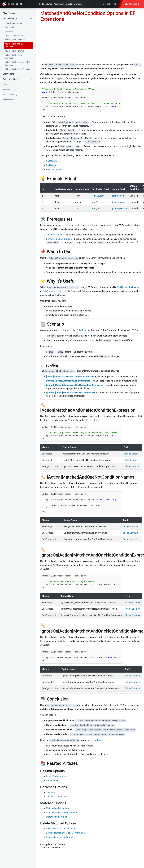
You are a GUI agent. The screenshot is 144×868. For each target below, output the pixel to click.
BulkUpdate (52, 161)
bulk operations (94, 740)
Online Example (131, 454)
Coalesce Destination (14, 36)
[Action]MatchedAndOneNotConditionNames (68, 381)
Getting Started (46, 4)
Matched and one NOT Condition (15, 45)
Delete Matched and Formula (17, 69)
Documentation (60, 4)
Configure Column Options (59, 239)
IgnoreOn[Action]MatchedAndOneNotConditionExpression (74, 385)
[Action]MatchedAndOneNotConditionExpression (70, 376)
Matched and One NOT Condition (62, 812)
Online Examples (75, 4)
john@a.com (98, 196)
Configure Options (55, 235)
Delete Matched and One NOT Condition (65, 833)
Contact (106, 4)
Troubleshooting (10, 95)
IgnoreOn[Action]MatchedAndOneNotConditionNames (73, 393)
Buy (115, 4)
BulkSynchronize (54, 169)
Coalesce (9, 31)
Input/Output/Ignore (14, 23)
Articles (6, 90)
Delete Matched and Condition (14, 56)
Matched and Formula (14, 51)
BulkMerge (51, 165)
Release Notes (9, 99)
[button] (18, 13)
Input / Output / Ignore (57, 776)
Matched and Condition (15, 40)
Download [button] (132, 4)
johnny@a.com (120, 208)
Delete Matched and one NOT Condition (18, 64)
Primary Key (10, 27)
